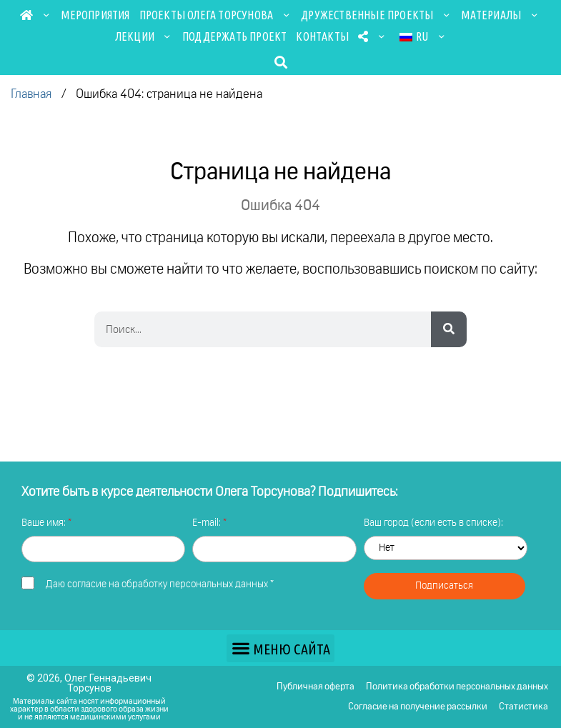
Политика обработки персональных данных (457, 687)
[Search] (449, 329)
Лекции (144, 36)
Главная (31, 95)
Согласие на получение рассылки (418, 707)
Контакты (322, 36)
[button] (280, 62)
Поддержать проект (234, 36)
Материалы (500, 15)
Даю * (160, 584)
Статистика (523, 707)
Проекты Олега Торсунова (216, 15)
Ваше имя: (45, 523)
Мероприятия (95, 15)
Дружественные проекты (376, 15)
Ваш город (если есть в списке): (433, 523)
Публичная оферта (316, 687)
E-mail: (208, 523)
